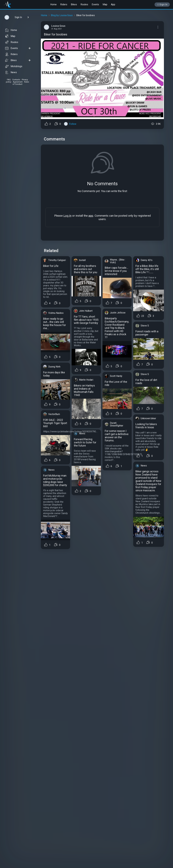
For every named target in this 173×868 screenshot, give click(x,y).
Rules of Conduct (21, 83)
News (11, 72)
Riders (64, 4)
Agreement (18, 82)
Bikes (74, 4)
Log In (67, 216)
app (91, 216)
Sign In (162, 5)
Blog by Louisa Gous (62, 15)
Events (95, 4)
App (113, 4)
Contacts (16, 80)
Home (53, 4)
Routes (84, 4)
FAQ (9, 80)
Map (105, 4)
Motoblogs (14, 66)
